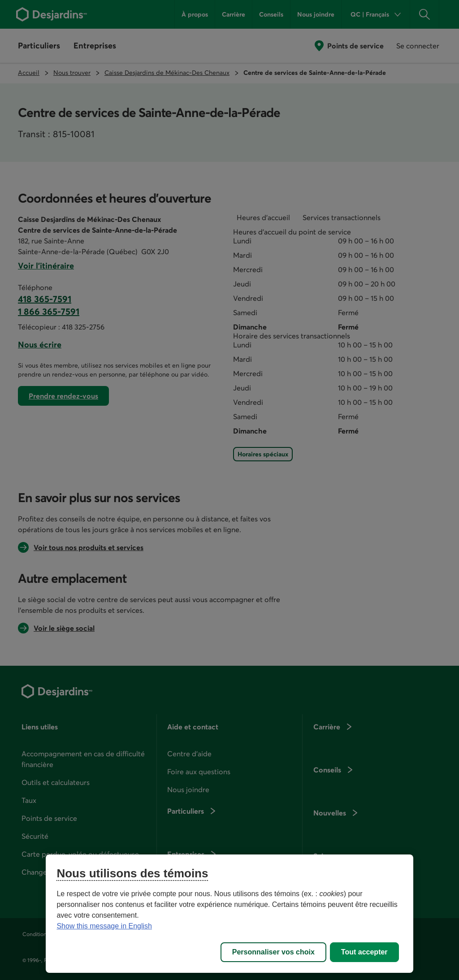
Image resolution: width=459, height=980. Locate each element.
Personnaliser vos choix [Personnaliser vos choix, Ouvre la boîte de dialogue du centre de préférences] (273, 952)
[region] (229, 914)
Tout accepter (364, 952)
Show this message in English (104, 926)
